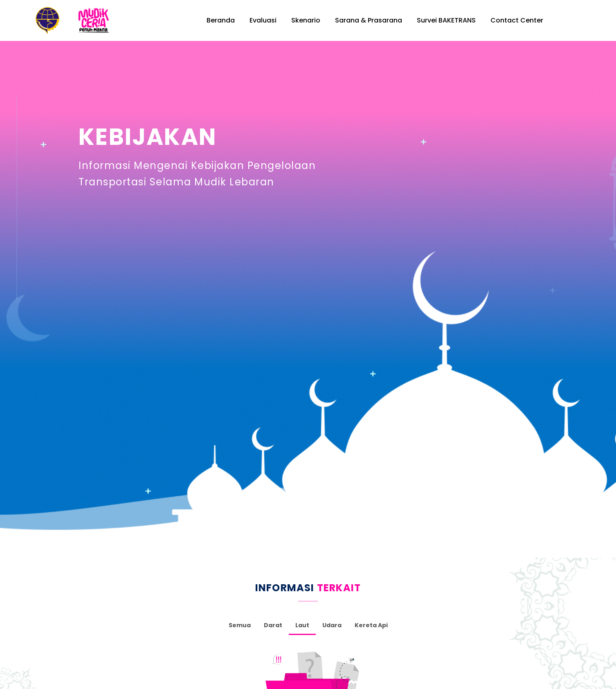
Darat (273, 623)
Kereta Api (371, 623)
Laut (302, 623)
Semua (240, 623)
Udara (332, 623)
